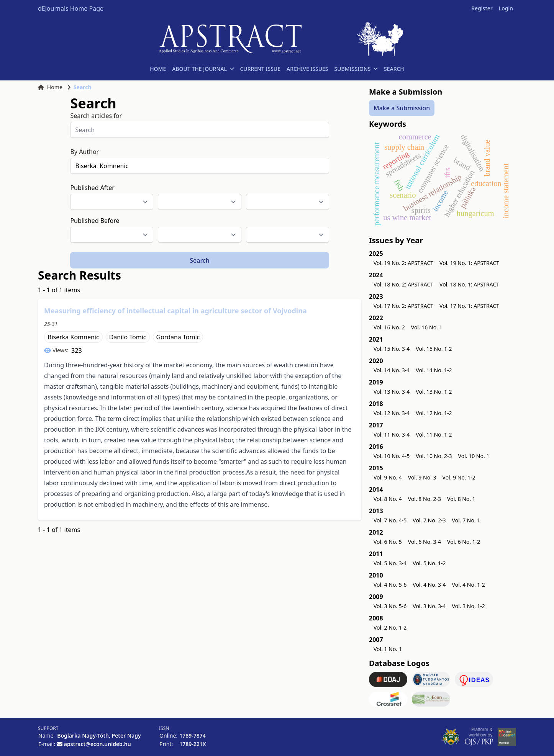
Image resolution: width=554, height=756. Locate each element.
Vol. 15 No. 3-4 (392, 349)
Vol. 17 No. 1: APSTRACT (469, 306)
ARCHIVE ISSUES (307, 69)
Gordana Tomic (178, 337)
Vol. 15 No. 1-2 (434, 349)
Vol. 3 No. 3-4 (429, 606)
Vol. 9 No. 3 (422, 477)
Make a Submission (402, 108)
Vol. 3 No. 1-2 (469, 606)
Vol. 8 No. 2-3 (425, 499)
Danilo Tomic (128, 337)
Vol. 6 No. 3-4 (425, 542)
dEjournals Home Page (71, 8)
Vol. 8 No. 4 (388, 499)
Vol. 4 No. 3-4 (429, 585)
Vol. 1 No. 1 (388, 649)
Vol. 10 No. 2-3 (434, 456)
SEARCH (394, 69)
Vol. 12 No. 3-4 (392, 413)
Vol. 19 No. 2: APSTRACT (403, 263)
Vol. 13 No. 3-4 (392, 392)
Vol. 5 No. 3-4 (390, 563)
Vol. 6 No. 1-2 (464, 542)
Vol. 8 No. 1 (461, 499)
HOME (158, 69)
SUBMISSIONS (356, 69)
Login (506, 8)
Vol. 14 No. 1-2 (434, 370)
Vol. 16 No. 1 (427, 327)
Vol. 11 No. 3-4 (392, 434)
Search (199, 260)
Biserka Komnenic (73, 337)
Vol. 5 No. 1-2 (429, 563)
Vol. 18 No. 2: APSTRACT (403, 284)
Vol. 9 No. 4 (388, 477)
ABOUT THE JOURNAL (203, 69)
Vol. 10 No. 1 (474, 456)
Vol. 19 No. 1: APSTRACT (469, 263)
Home (50, 87)
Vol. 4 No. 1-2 (469, 585)
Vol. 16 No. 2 (389, 327)
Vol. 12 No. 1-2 (434, 413)
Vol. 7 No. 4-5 (390, 520)
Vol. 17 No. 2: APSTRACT (403, 306)
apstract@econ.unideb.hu (98, 744)
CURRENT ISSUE (260, 69)
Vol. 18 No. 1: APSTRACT (469, 284)
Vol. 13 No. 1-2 (434, 392)
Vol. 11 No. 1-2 (434, 434)
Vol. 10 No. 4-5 (392, 456)
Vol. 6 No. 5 (388, 542)
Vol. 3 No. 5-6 (390, 606)
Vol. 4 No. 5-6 (390, 585)
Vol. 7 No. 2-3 (429, 520)
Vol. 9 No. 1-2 (459, 477)
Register (482, 8)
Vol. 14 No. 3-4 (392, 370)
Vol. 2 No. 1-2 (390, 628)
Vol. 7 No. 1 (466, 520)
